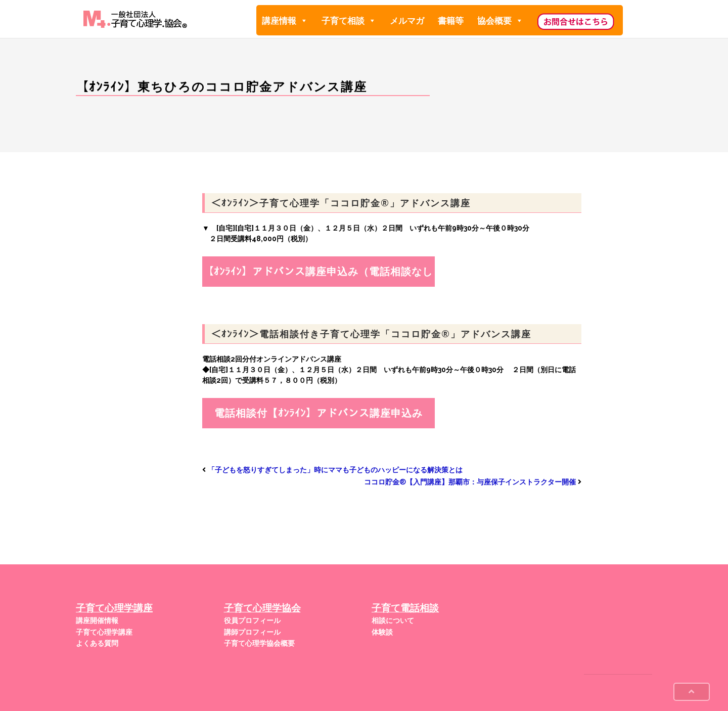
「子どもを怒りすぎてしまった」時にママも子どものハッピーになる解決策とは (335, 470)
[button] (304, 21)
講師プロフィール (252, 632)
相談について (393, 620)
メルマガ (407, 21)
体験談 (382, 632)
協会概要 (500, 20)
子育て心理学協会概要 (259, 643)
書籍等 (451, 21)
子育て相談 (349, 20)
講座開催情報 (97, 620)
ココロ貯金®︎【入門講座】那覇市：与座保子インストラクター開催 (470, 482)
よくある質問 (97, 643)
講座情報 (285, 20)
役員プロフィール (252, 620)
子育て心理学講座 (104, 632)
